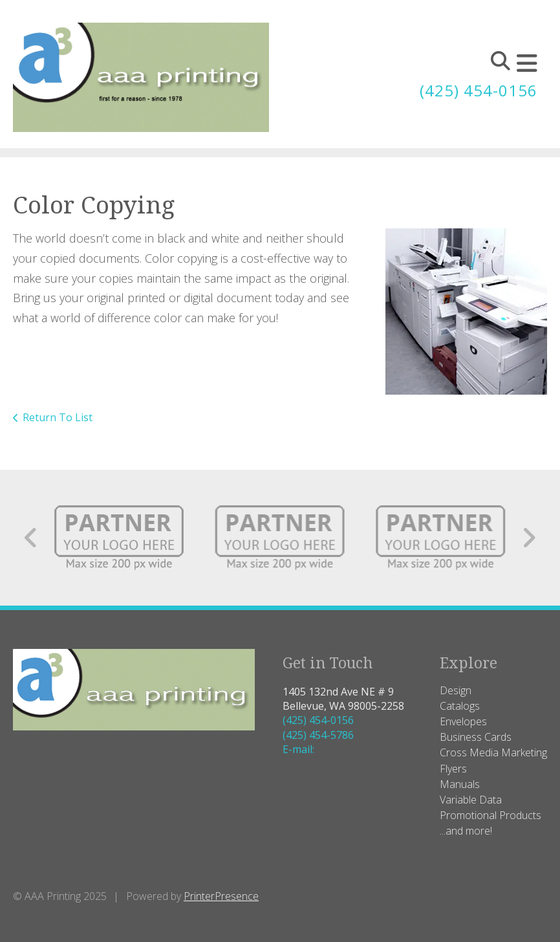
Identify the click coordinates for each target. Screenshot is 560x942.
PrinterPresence (221, 896)
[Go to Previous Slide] (31, 538)
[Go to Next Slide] (529, 538)
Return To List (58, 417)
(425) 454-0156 (479, 90)
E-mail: (298, 749)
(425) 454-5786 (318, 735)
